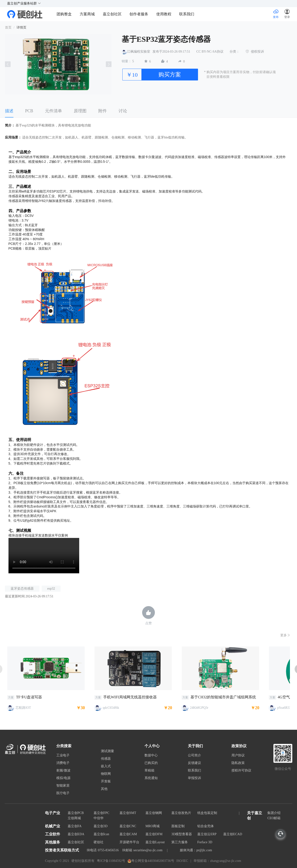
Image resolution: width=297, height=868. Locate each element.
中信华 (99, 818)
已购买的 (151, 763)
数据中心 (151, 755)
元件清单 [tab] (54, 111)
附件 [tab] (103, 111)
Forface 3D (205, 842)
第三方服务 (180, 842)
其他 (104, 789)
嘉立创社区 (112, 14)
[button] (287, 14)
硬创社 (99, 842)
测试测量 (107, 751)
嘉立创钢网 (154, 813)
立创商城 (74, 818)
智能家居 (63, 786)
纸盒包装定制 (207, 813)
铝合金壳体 (206, 826)
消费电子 (63, 763)
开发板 (106, 781)
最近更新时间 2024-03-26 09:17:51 (29, 596)
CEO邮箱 (274, 818)
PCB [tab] (29, 111)
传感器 (106, 759)
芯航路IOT (23, 708)
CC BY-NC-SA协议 (210, 52)
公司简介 (194, 755)
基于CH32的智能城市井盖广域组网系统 (223, 697)
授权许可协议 (241, 771)
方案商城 (88, 14)
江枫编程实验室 (139, 52)
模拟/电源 (63, 778)
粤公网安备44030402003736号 (151, 861)
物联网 (106, 774)
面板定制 (178, 826)
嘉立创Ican (101, 834)
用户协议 (238, 755)
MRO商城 (153, 826)
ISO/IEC (182, 861)
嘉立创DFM (154, 834)
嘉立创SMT (128, 813)
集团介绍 (274, 813)
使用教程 (164, 14)
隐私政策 (238, 763)
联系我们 (187, 14)
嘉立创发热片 (181, 813)
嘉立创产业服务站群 (24, 3)
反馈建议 (194, 763)
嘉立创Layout (155, 842)
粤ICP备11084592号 (111, 861)
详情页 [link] (21, 27)
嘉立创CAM (128, 834)
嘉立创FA (75, 826)
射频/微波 (63, 771)
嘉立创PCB (76, 813)
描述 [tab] (9, 111)
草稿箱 (149, 771)
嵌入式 (106, 766)
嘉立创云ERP (207, 834)
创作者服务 (139, 14)
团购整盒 (64, 14)
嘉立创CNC (128, 826)
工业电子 (63, 755)
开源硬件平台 (129, 842)
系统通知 (151, 778)
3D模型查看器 (182, 834)
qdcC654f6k (111, 708)
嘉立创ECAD (233, 834)
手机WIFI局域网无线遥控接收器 (130, 697)
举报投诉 (194, 778)
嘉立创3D (101, 826)
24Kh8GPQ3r (199, 708)
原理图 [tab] (80, 111)
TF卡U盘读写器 (29, 697)
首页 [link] (8, 27)
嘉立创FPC (101, 813)
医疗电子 (63, 793)
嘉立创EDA (76, 834)
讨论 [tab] (123, 111)
